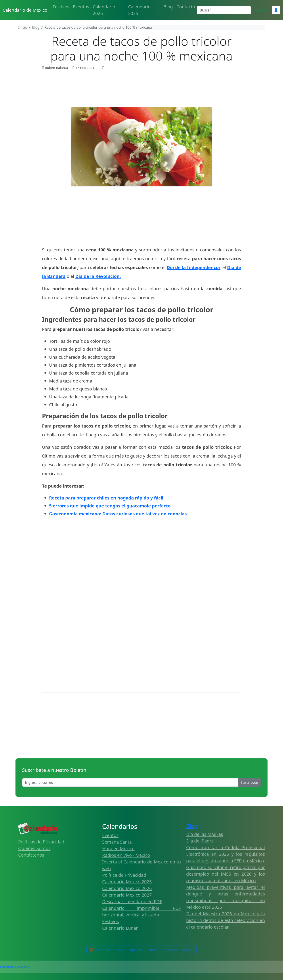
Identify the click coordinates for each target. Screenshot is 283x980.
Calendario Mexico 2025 (127, 882)
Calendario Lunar (120, 928)
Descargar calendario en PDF (132, 902)
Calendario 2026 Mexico (15, 967)
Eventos (81, 7)
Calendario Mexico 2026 (127, 888)
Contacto (186, 7)
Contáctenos (31, 855)
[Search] (224, 10)
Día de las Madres (205, 834)
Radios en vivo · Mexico (126, 855)
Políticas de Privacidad (41, 842)
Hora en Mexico (118, 849)
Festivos (61, 7)
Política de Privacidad (124, 875)
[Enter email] (130, 782)
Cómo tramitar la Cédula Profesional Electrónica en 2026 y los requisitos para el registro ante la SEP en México (226, 854)
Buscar (261, 10)
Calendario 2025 (139, 10)
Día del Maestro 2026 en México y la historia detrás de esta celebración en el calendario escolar (226, 920)
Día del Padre (200, 841)
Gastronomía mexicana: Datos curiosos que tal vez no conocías (118, 514)
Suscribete (249, 782)
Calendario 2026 (104, 10)
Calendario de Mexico (25, 10)
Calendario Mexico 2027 (127, 895)
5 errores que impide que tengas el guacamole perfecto (110, 506)
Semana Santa (117, 842)
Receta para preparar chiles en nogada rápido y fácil (106, 498)
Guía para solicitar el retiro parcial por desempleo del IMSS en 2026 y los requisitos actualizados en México (226, 874)
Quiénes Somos (34, 848)
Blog (168, 7)
